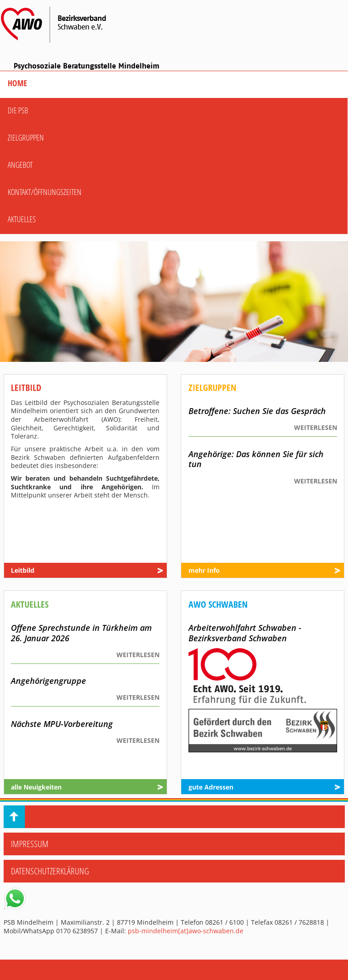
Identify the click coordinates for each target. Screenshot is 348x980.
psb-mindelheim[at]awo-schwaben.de (186, 931)
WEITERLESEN (316, 428)
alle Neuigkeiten (36, 787)
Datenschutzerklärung (50, 871)
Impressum (30, 844)
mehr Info (204, 570)
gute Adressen (211, 787)
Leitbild (23, 570)
